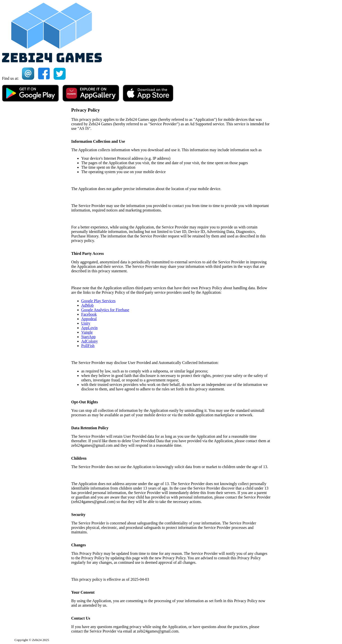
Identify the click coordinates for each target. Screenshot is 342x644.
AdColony (90, 341)
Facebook (89, 314)
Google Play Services (99, 301)
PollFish (88, 346)
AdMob (88, 305)
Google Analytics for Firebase (105, 310)
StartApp (89, 337)
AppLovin (90, 328)
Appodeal (89, 319)
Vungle (87, 332)
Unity (86, 323)
